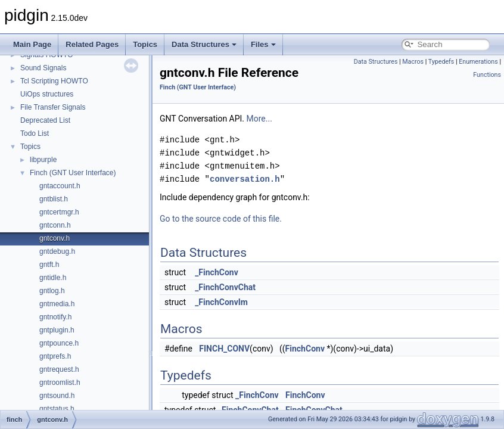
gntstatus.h (57, 409)
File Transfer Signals (53, 107)
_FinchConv (217, 272)
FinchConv (305, 349)
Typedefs (441, 62)
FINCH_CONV (224, 349)
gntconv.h (55, 238)
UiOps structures (47, 94)
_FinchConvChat (225, 287)
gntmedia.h (57, 304)
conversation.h (245, 179)
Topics (145, 44)
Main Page (32, 44)
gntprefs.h (55, 356)
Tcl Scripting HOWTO (54, 81)
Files (263, 44)
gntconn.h (55, 225)
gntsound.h (57, 396)
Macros (413, 62)
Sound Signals (43, 68)
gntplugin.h (57, 330)
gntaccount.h (60, 186)
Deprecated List (45, 120)
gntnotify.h (55, 317)
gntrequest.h (59, 369)
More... (259, 119)
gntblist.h (54, 199)
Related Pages (92, 44)
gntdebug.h (57, 251)
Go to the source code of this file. (221, 219)
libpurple (43, 160)
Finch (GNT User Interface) (73, 173)
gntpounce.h (59, 343)
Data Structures (204, 44)
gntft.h (49, 265)
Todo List (35, 133)
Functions (487, 75)
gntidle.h (53, 278)
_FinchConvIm (221, 302)
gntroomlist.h (60, 383)
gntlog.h (52, 291)
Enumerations (478, 62)
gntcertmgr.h (59, 212)
